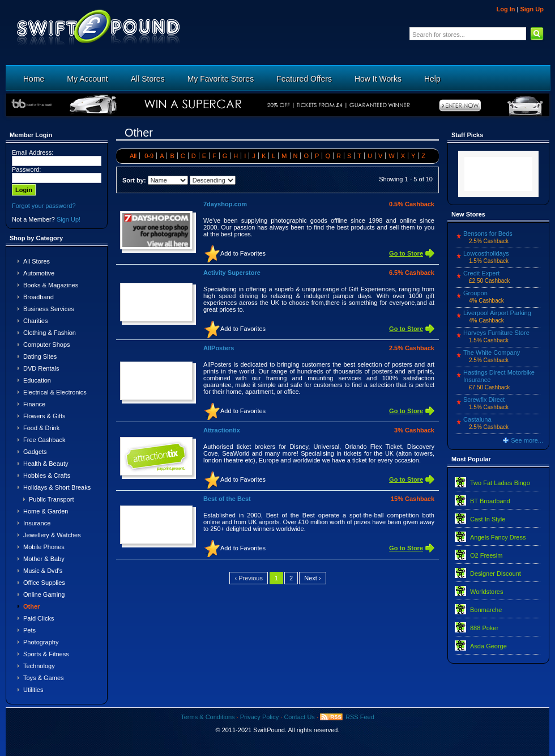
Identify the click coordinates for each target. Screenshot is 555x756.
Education (37, 380)
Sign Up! (69, 219)
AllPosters (219, 348)
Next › (312, 578)
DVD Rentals (41, 368)
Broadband (39, 297)
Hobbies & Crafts (47, 475)
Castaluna (477, 419)
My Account (87, 79)
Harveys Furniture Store (496, 333)
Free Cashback (44, 440)
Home (34, 79)
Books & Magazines (51, 285)
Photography (41, 642)
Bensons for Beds (488, 233)
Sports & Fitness (46, 654)
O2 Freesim (486, 555)
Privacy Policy (259, 717)
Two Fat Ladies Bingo (500, 483)
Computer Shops (47, 345)
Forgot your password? (44, 206)
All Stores (148, 79)
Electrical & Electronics (55, 392)
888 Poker (484, 628)
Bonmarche (486, 610)
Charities (35, 321)
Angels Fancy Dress (498, 537)
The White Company (492, 352)
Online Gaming (44, 594)
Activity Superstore (232, 273)
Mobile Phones (44, 547)
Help (432, 79)
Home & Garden (46, 511)
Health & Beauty (46, 464)
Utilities (33, 690)
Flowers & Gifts (44, 416)
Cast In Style (488, 519)
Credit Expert (481, 273)
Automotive (39, 273)
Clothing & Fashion (50, 333)
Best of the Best (227, 499)
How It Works (378, 79)
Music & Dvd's (43, 571)
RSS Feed (360, 717)
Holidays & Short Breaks (57, 487)
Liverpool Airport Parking (497, 313)
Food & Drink (41, 428)
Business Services (49, 309)
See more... (527, 440)
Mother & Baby (44, 559)
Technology (39, 666)
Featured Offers (304, 79)
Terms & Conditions (208, 717)
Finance (34, 404)
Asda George (488, 646)
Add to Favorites (243, 253)
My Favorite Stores (221, 79)
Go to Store (406, 253)
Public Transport (51, 499)
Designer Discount (496, 574)
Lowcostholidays (486, 253)
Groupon (475, 293)
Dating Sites (40, 356)
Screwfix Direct (484, 400)
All (133, 156)
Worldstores (486, 592)
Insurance (37, 523)
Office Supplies (44, 583)
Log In (505, 9)
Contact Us (299, 717)
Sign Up (532, 9)
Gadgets (35, 452)
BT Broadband (490, 501)
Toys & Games (44, 678)
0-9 (149, 156)
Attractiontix (222, 430)
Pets (29, 630)
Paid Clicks (39, 618)
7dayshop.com (225, 204)
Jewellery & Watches (52, 535)
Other (31, 606)
